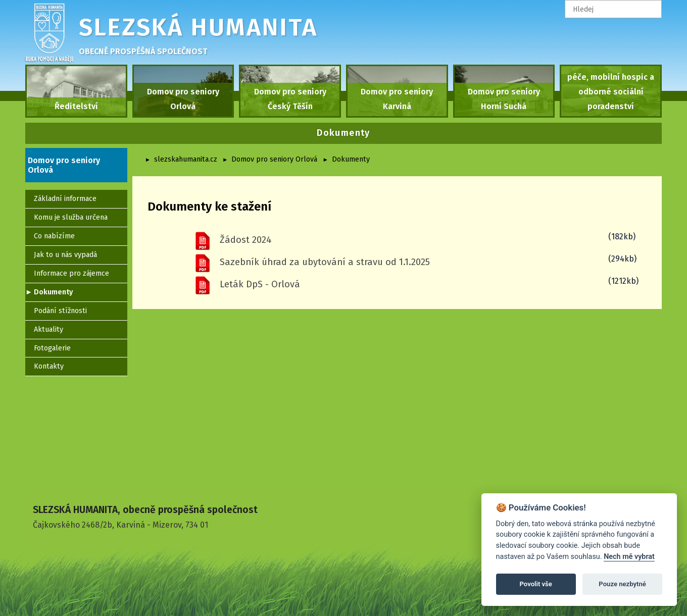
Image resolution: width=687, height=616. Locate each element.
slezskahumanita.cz (186, 159)
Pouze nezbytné (622, 584)
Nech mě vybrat (629, 557)
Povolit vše (536, 584)
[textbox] (613, 9)
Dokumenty (351, 159)
